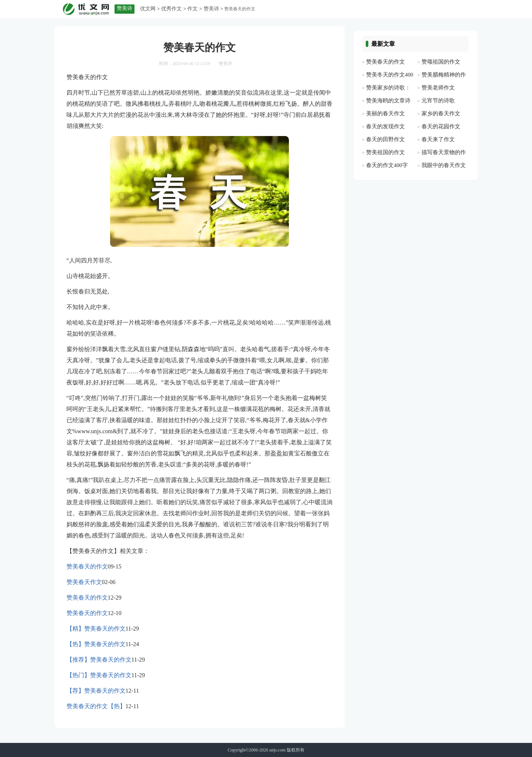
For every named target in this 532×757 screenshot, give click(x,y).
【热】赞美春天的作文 (96, 644)
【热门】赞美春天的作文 (99, 675)
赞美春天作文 (84, 582)
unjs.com (277, 750)
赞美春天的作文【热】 (96, 706)
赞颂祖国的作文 (441, 62)
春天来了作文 (438, 139)
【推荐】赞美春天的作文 (99, 660)
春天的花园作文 (441, 126)
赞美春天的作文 (87, 566)
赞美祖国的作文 (386, 152)
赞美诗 (211, 9)
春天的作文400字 (387, 165)
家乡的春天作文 (441, 113)
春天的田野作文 (386, 139)
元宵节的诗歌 (438, 101)
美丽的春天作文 (386, 113)
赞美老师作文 (438, 88)
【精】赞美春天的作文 (96, 629)
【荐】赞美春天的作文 (96, 691)
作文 (192, 9)
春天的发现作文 (386, 126)
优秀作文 (171, 9)
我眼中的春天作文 (444, 165)
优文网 (148, 9)
